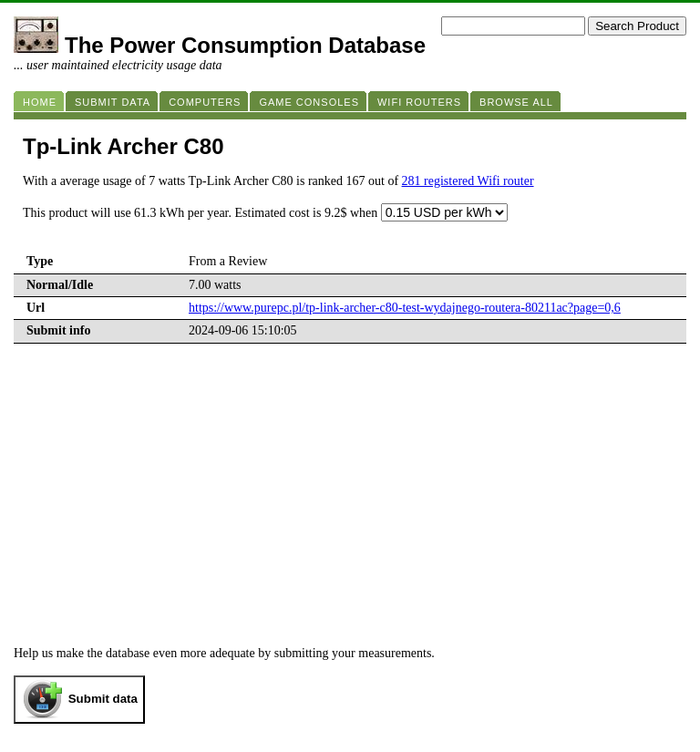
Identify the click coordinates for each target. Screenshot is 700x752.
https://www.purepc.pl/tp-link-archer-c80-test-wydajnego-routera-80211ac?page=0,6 (405, 308)
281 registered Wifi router (468, 181)
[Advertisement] (350, 510)
